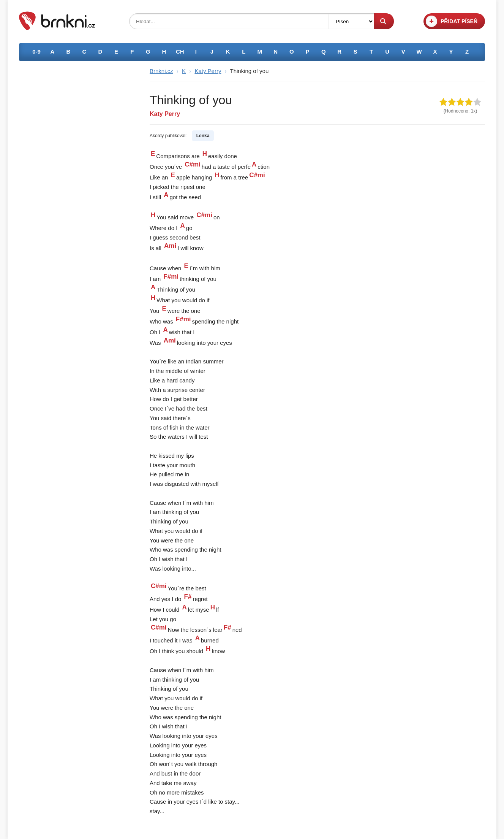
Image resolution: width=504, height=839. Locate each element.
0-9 (36, 52)
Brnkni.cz (161, 71)
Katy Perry (208, 71)
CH (180, 52)
